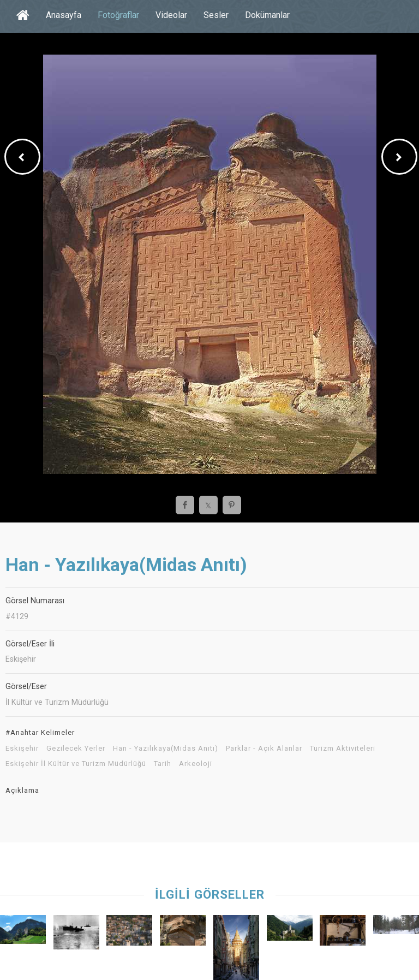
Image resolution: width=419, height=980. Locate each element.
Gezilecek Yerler (76, 749)
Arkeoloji (196, 764)
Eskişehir (22, 749)
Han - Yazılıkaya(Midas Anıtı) (166, 749)
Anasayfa (64, 15)
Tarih (163, 764)
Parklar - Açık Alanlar (264, 749)
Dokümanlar (267, 15)
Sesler (216, 15)
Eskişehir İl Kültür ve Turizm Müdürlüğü (76, 764)
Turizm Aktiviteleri (343, 749)
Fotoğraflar (118, 15)
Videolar (171, 15)
